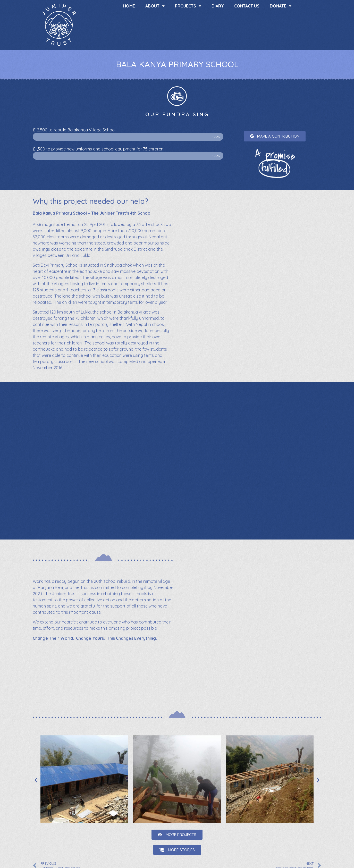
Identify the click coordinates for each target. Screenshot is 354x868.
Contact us (247, 6)
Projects (188, 6)
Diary (218, 6)
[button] (275, 136)
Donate (281, 6)
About (155, 6)
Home (129, 6)
